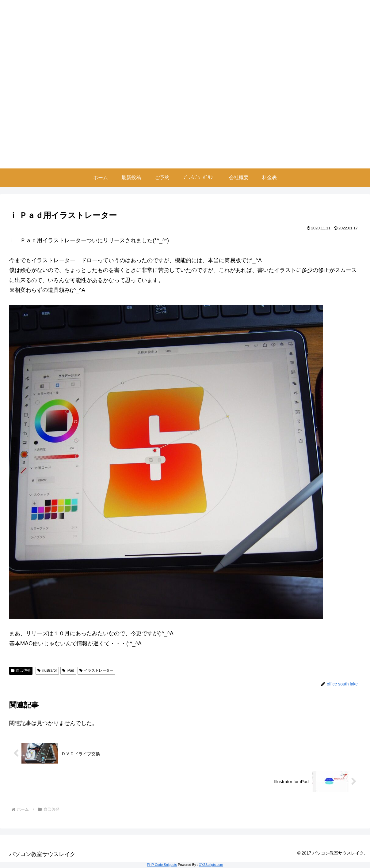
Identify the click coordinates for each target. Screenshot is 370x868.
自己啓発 (21, 670)
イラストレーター (96, 670)
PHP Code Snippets (162, 865)
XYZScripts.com (211, 865)
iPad (68, 670)
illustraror (47, 670)
